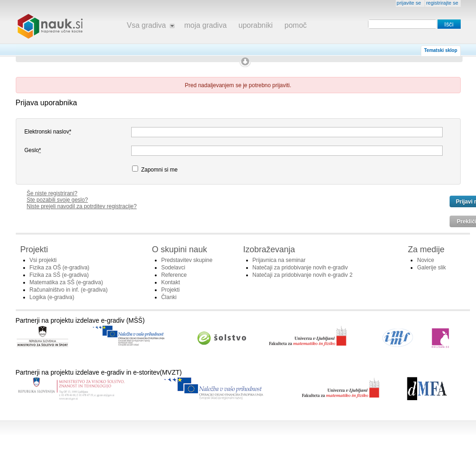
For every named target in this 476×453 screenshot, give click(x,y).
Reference (174, 275)
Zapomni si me (155, 169)
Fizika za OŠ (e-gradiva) (60, 268)
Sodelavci (173, 268)
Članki (169, 297)
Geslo (33, 150)
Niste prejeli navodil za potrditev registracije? (82, 206)
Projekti (171, 290)
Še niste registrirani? (52, 193)
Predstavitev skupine (187, 260)
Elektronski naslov (48, 132)
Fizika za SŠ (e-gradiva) (59, 275)
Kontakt (171, 282)
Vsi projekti (43, 260)
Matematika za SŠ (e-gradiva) (67, 282)
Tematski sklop (441, 50)
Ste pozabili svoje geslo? (57, 200)
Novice (426, 260)
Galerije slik (432, 268)
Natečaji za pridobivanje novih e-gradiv (300, 268)
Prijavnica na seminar (279, 260)
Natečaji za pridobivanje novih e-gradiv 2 (303, 275)
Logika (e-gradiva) (52, 297)
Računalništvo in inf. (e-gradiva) (69, 290)
